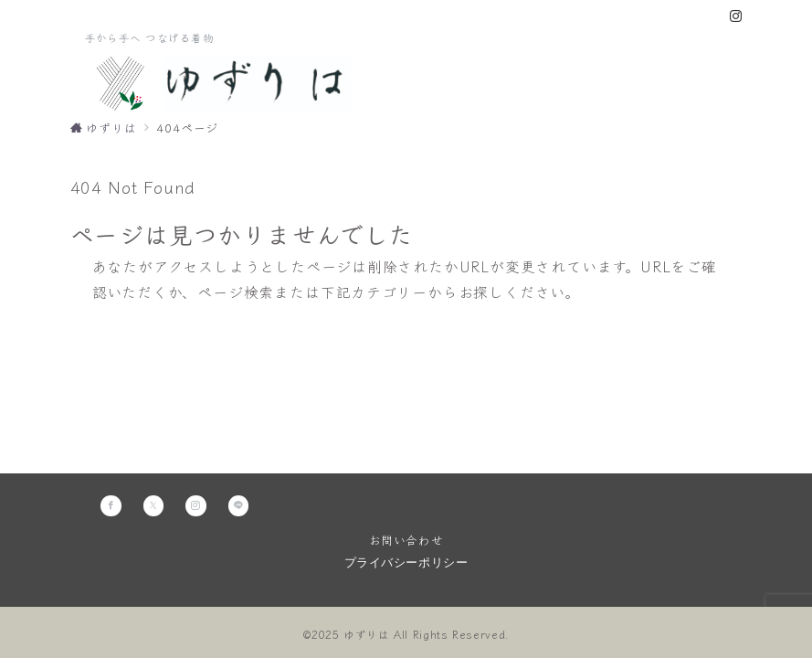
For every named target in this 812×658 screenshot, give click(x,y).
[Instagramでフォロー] (736, 16)
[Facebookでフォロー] (111, 506)
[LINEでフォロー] (239, 506)
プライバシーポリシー (406, 563)
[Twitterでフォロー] (154, 506)
